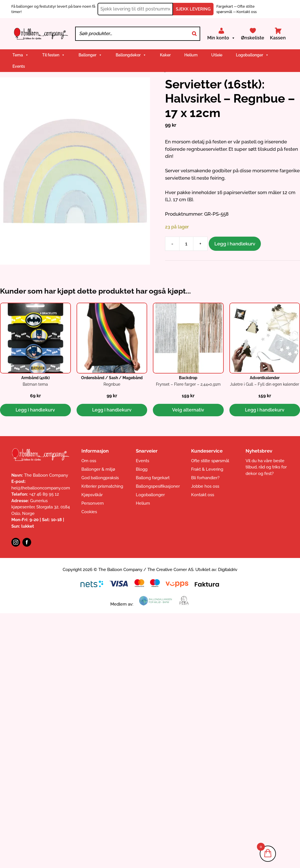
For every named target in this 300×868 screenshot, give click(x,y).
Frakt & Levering (207, 469)
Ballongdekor (131, 55)
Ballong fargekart (153, 478)
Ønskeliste (253, 38)
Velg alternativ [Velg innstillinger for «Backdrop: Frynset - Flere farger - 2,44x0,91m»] (188, 410)
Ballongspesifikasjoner (158, 486)
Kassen (278, 38)
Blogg (142, 469)
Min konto (221, 38)
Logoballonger (252, 55)
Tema (21, 55)
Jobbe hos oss (205, 486)
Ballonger (90, 55)
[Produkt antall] (186, 244)
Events (19, 66)
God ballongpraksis (100, 478)
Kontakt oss (247, 12)
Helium (191, 55)
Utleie (217, 55)
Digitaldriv (228, 570)
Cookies (89, 512)
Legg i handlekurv (235, 244)
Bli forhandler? (205, 478)
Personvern (93, 503)
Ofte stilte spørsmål (210, 461)
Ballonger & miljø (98, 469)
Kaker (165, 55)
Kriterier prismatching (102, 486)
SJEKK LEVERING (193, 9)
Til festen (54, 55)
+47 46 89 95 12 (44, 494)
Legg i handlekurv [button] (35, 410)
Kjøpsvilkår (92, 495)
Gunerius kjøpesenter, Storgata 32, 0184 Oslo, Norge (41, 507)
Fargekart (225, 6)
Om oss (89, 461)
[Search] (194, 34)
